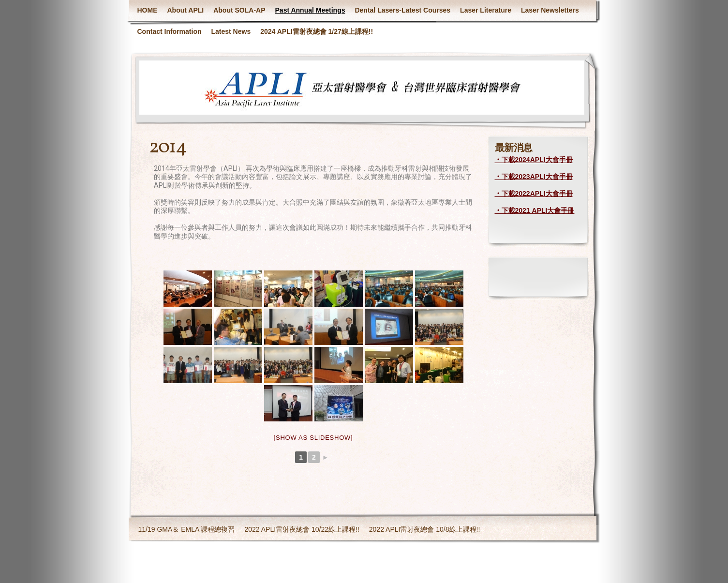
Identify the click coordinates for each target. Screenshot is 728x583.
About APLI (186, 10)
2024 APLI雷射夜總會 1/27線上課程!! (317, 31)
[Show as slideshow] (313, 438)
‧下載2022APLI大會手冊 (534, 194)
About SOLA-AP (239, 10)
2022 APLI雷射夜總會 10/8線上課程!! (425, 529)
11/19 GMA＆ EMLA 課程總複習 (187, 529)
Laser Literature (486, 10)
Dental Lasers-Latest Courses (402, 10)
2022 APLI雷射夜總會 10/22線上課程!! (302, 529)
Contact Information (170, 31)
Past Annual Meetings (310, 10)
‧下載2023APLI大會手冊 (534, 177)
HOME (148, 10)
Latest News (231, 31)
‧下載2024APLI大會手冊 (534, 160)
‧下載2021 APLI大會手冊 (535, 210)
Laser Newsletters (550, 10)
